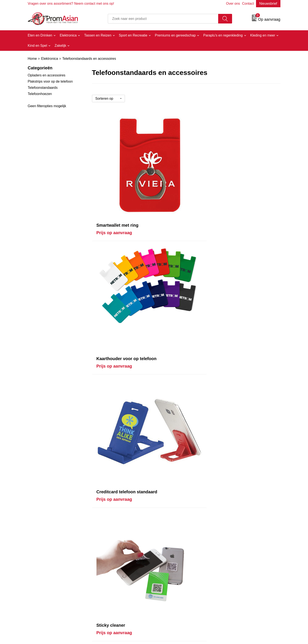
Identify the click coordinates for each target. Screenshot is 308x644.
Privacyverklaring (235, 591)
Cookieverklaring (235, 584)
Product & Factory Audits (178, 584)
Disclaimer (230, 597)
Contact (248, 4)
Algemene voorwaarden (240, 578)
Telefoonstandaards (43, 88)
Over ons (233, 4)
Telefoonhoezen (40, 94)
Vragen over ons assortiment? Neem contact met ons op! (71, 4)
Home (32, 59)
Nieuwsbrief (268, 4)
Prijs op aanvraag (114, 180)
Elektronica (50, 59)
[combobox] (163, 19)
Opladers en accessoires (47, 75)
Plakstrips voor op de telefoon (50, 81)
